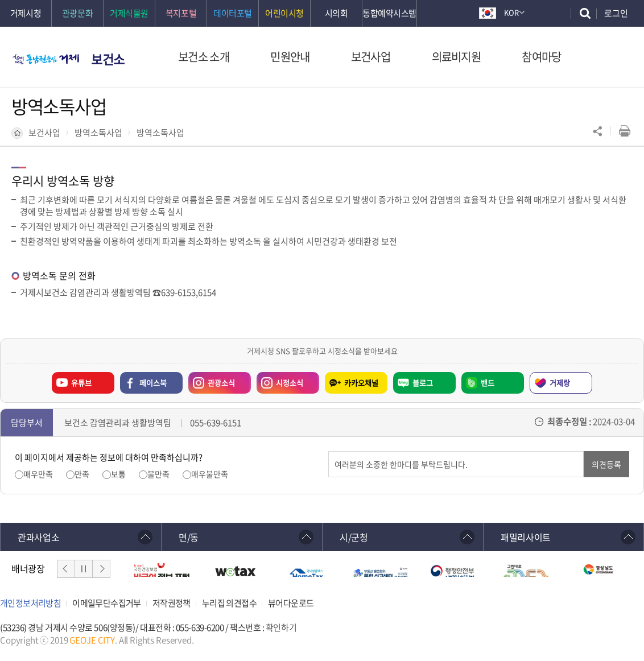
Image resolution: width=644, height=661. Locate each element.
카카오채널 (361, 383)
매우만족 (38, 474)
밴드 (488, 383)
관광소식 (212, 380)
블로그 (423, 383)
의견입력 (329, 451)
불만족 (158, 474)
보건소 (108, 59)
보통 (118, 474)
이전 (66, 569)
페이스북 (153, 383)
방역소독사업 (98, 133)
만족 (82, 474)
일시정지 (84, 569)
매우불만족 (210, 474)
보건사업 (44, 133)
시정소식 (280, 380)
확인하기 (281, 627)
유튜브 (81, 383)
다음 (101, 569)
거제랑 (560, 383)
